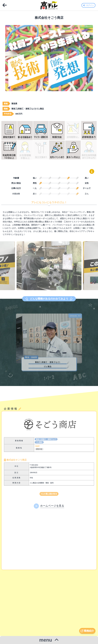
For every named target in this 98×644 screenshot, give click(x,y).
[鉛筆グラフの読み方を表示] (92, 171)
